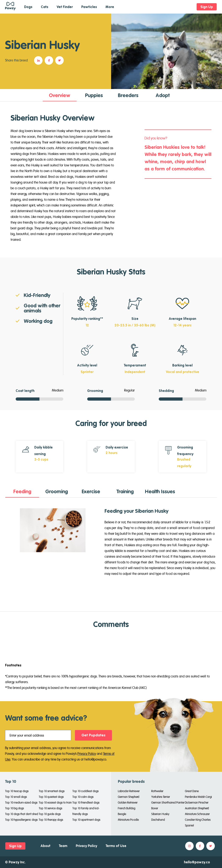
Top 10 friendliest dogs (86, 803)
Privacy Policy (87, 754)
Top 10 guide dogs (50, 814)
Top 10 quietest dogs (51, 797)
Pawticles (89, 7)
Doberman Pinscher (197, 803)
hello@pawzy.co (197, 862)
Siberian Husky (160, 814)
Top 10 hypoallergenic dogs (21, 820)
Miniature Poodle (128, 820)
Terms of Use (116, 846)
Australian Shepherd (197, 808)
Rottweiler (157, 791)
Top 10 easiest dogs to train (55, 803)
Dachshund (158, 820)
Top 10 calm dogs (83, 797)
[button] (39, 60)
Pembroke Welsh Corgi (198, 797)
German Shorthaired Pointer (168, 803)
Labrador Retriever (129, 791)
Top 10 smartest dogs (52, 791)
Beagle (122, 814)
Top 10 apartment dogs (86, 820)
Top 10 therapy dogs (51, 820)
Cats (45, 7)
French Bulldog (127, 808)
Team (63, 846)
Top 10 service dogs (50, 808)
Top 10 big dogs (14, 808)
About (45, 846)
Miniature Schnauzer (197, 814)
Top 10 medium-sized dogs (21, 803)
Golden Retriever (128, 803)
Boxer (155, 808)
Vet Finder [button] (65, 7)
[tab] (60, 95)
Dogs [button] (28, 7)
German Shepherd (129, 797)
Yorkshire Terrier (161, 797)
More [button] (110, 7)
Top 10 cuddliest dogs (85, 791)
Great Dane (192, 791)
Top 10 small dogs (16, 797)
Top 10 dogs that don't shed (22, 814)
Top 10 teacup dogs (17, 791)
